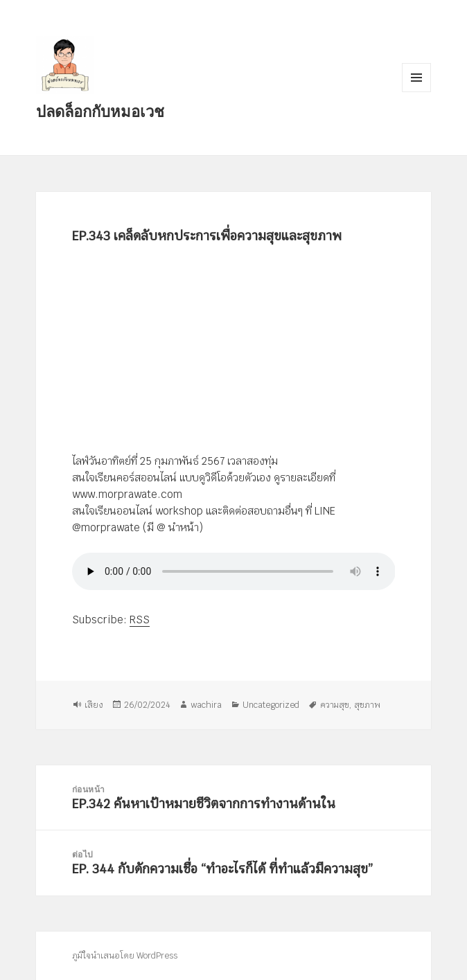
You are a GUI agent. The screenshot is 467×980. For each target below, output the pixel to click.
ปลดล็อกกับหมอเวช (100, 111)
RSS (140, 620)
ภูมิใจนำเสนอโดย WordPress (125, 956)
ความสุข (335, 705)
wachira (206, 705)
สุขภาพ (367, 705)
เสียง (94, 705)
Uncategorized (271, 705)
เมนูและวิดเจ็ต (416, 78)
